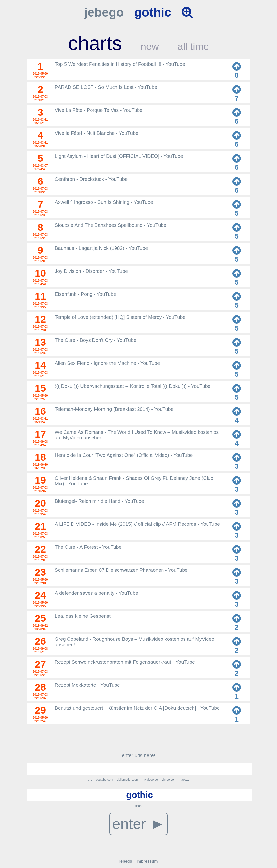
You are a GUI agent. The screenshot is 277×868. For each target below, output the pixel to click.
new (150, 46)
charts (95, 43)
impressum (147, 861)
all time (193, 46)
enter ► (139, 824)
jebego (104, 12)
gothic (153, 12)
